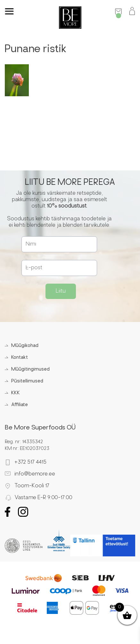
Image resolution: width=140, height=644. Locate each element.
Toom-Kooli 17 (32, 486)
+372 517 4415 (30, 462)
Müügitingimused (30, 369)
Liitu (61, 291)
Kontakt (20, 358)
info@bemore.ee (35, 474)
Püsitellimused (27, 381)
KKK (16, 393)
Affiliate (20, 405)
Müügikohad (25, 346)
